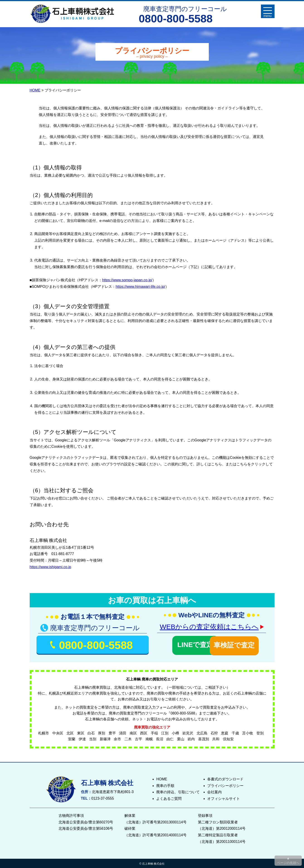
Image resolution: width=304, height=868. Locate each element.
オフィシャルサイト (224, 798)
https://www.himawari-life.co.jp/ (140, 287)
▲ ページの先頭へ (288, 861)
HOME (35, 90)
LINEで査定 (183, 644)
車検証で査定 (240, 644)
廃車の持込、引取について (178, 791)
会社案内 (214, 791)
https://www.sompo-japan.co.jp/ (127, 280)
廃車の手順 (165, 785)
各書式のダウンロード (225, 778)
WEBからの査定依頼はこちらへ (209, 627)
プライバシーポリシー (225, 785)
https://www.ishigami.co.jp (50, 567)
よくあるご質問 (169, 798)
